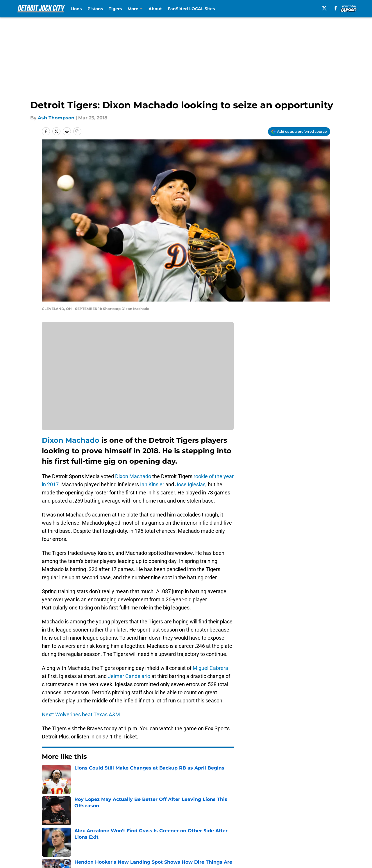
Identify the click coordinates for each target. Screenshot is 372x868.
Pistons (95, 9)
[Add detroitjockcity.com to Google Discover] (299, 132)
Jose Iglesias (190, 484)
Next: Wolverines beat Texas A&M (81, 714)
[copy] (77, 131)
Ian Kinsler (152, 484)
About (155, 9)
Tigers (115, 9)
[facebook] (336, 8)
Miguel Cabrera (210, 668)
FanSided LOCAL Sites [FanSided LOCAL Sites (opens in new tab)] (191, 9)
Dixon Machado (71, 440)
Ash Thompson (56, 118)
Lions (76, 9)
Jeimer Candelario (129, 676)
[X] (324, 8)
